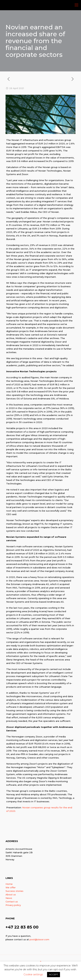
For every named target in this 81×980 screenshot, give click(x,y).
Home (9, 884)
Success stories (14, 891)
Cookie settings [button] (33, 974)
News (9, 898)
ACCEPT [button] (54, 974)
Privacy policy (13, 905)
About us (11, 894)
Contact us (12, 902)
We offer (11, 887)
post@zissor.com (39, 939)
